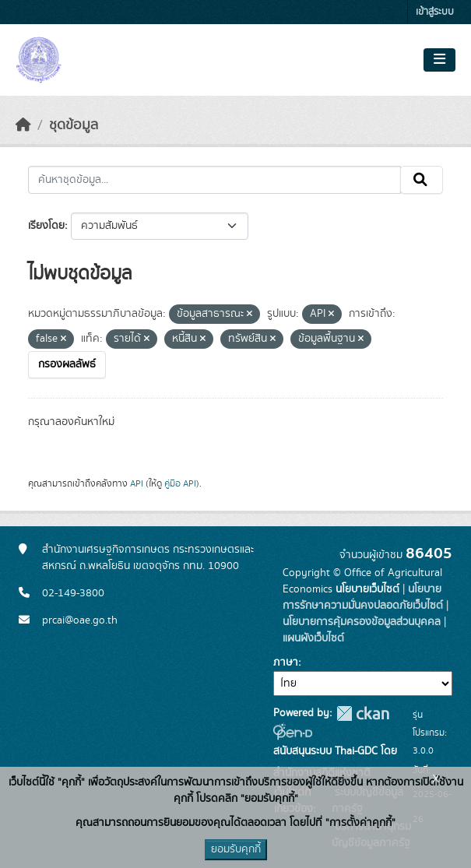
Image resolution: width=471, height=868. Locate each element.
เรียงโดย (46, 226)
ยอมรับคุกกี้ (236, 849)
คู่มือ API (180, 483)
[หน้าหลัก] (23, 125)
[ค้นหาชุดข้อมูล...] (214, 180)
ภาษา (286, 662)
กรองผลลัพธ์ (67, 364)
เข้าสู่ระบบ (435, 12)
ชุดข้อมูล (74, 125)
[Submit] (422, 180)
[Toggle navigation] (439, 60)
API (137, 483)
